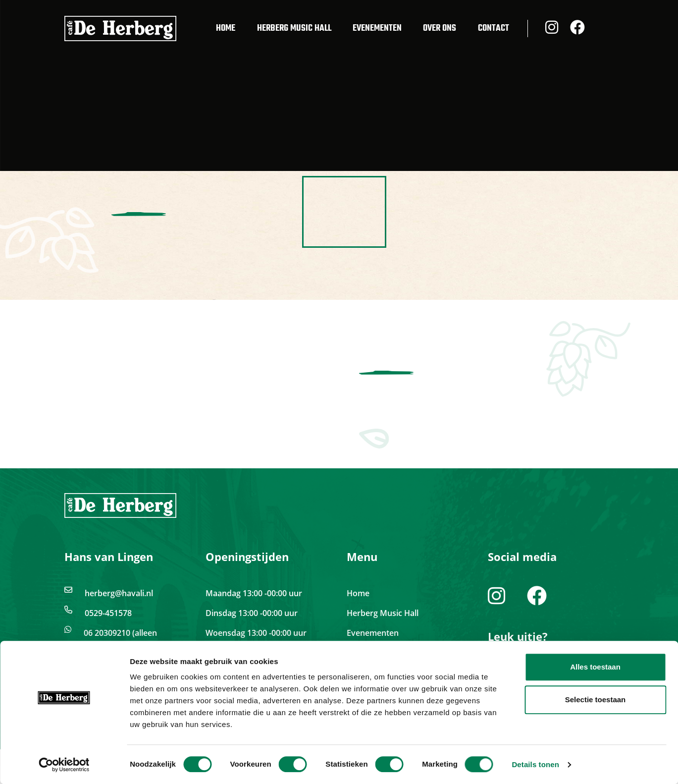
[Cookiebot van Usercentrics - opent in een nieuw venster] (64, 765)
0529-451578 (108, 613)
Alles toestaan (595, 667)
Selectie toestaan (596, 700)
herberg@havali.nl (119, 593)
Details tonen (535, 764)
